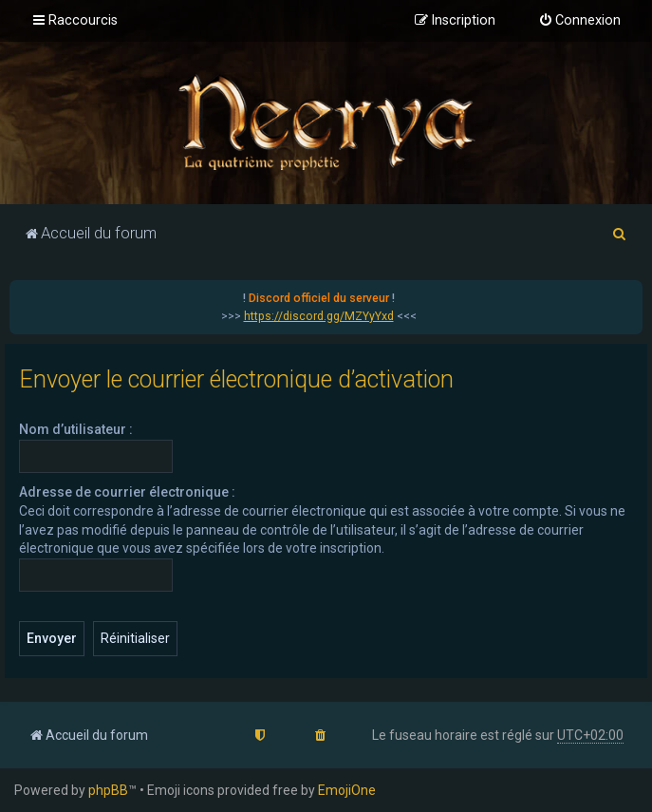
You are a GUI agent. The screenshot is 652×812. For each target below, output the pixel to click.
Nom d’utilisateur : (76, 429)
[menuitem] (579, 21)
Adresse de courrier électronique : (127, 492)
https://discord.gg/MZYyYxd (319, 316)
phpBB (108, 790)
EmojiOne (347, 790)
